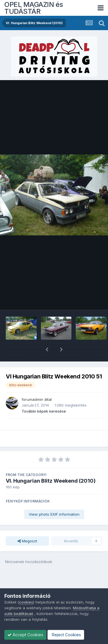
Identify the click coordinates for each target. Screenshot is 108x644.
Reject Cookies (66, 635)
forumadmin (32, 384)
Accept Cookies (25, 635)
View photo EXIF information (54, 499)
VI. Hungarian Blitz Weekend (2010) (51, 466)
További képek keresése (44, 396)
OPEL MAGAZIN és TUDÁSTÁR (34, 8)
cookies (26, 602)
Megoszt (27, 526)
